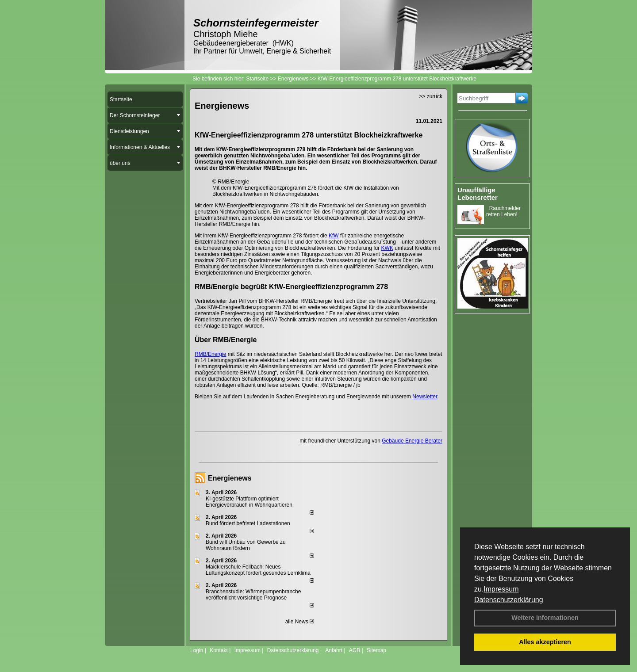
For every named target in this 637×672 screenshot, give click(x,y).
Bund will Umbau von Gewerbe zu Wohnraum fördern (246, 545)
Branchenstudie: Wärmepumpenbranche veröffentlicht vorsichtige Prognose (253, 595)
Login (197, 650)
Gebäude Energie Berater (412, 441)
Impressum (501, 589)
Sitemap (376, 650)
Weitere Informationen (545, 618)
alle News (300, 622)
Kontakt (219, 650)
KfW (334, 236)
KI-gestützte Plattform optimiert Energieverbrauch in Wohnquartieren (249, 502)
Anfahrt (334, 650)
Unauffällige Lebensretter (478, 194)
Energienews (230, 478)
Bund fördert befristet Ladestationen (248, 523)
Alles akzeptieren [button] (545, 642)
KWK (387, 248)
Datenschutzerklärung (509, 600)
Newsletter (425, 397)
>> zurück (431, 96)
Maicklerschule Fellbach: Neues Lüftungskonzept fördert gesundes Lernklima (258, 570)
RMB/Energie (210, 354)
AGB (355, 650)
